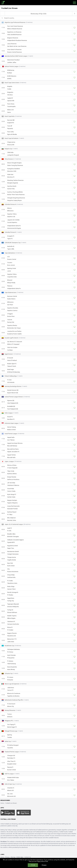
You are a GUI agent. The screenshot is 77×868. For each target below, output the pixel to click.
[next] (75, 14)
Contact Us (28, 857)
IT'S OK (33, 865)
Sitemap (13, 857)
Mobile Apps (20, 857)
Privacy (7, 857)
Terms (2, 857)
